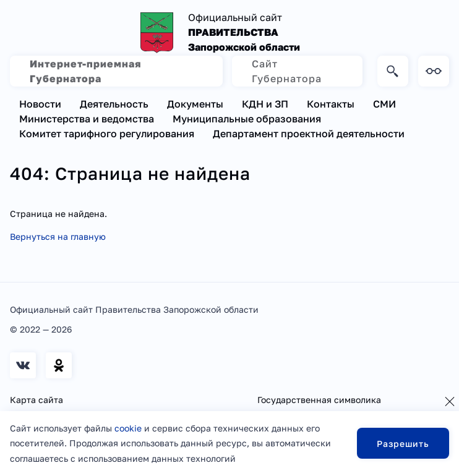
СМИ (384, 104)
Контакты (331, 104)
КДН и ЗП (265, 104)
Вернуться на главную (58, 236)
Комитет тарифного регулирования (107, 134)
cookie (128, 428)
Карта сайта (36, 400)
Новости (40, 104)
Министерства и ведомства (87, 119)
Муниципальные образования (247, 119)
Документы (195, 104)
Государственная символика (319, 400)
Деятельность (114, 104)
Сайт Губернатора (287, 71)
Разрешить (403, 444)
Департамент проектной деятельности (309, 134)
